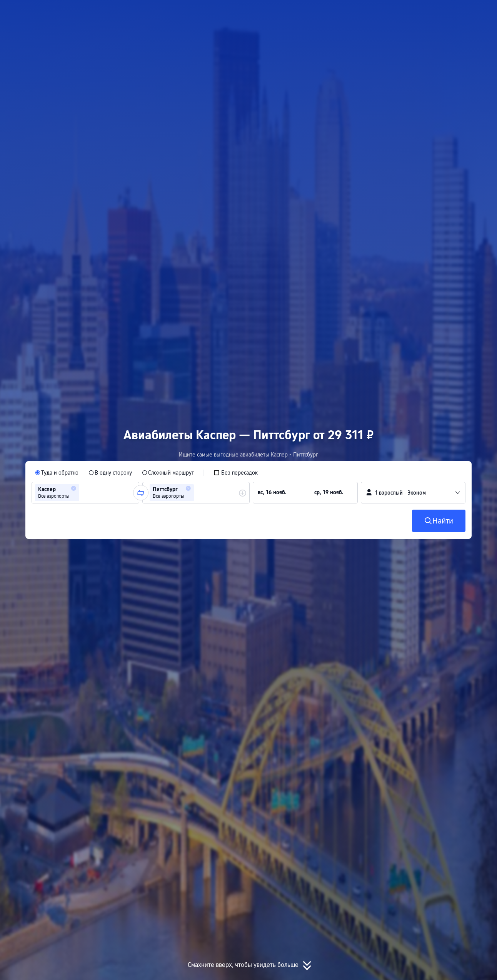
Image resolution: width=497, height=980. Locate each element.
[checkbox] (236, 473)
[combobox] (83, 493)
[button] (415, 13)
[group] (85, 493)
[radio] (57, 473)
